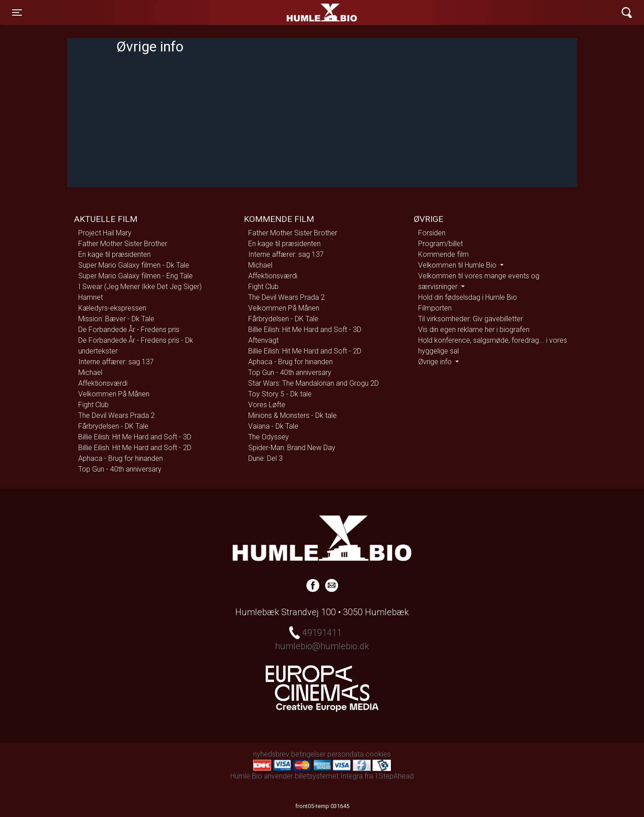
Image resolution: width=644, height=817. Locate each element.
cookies (378, 754)
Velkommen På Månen (114, 394)
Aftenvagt (263, 340)
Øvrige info (436, 362)
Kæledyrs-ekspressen (112, 308)
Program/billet (441, 244)
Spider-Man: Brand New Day (292, 448)
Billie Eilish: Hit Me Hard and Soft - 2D (135, 448)
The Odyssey (269, 437)
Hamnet (91, 297)
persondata (345, 754)
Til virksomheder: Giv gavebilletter (470, 319)
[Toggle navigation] (17, 13)
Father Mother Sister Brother (123, 244)
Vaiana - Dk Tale (273, 426)
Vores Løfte (267, 405)
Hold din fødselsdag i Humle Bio (468, 297)
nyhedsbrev (271, 754)
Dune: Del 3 (265, 458)
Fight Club (93, 405)
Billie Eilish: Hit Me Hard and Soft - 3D (135, 437)
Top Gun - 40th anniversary (120, 469)
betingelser (308, 754)
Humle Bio (280, 13)
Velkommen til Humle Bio (458, 265)
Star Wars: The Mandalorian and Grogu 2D (314, 383)
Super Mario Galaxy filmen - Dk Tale (134, 265)
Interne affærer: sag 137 (116, 362)
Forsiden (432, 233)
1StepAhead (394, 776)
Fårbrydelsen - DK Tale (113, 426)
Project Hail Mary (105, 233)
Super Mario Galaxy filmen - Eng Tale (136, 276)
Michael (90, 372)
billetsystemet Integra (329, 776)
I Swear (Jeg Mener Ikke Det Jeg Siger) (140, 287)
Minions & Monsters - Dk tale (292, 415)
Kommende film (443, 254)
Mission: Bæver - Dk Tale (116, 319)
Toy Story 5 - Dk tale (280, 394)
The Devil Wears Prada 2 (117, 415)
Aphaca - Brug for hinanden (121, 458)
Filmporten (435, 308)
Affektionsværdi (103, 383)
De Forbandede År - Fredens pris (129, 330)
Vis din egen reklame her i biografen (474, 330)
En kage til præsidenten (114, 254)
